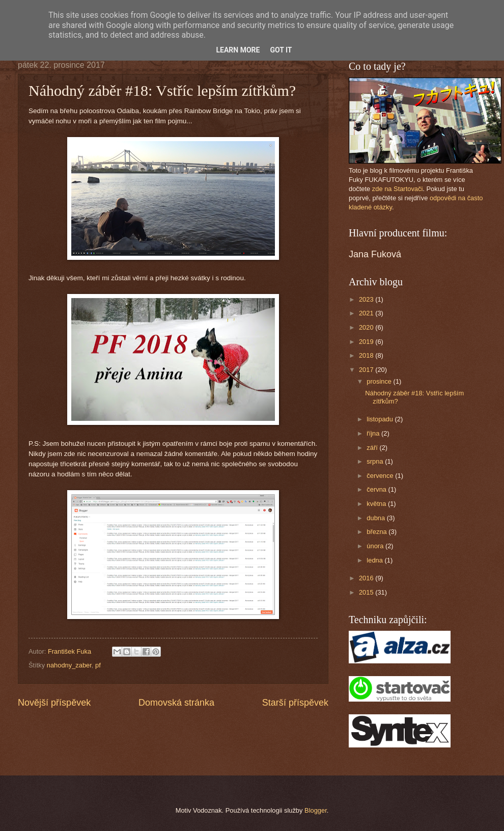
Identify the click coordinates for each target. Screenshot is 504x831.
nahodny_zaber (69, 665)
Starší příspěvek (295, 703)
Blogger (316, 810)
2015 (367, 592)
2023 (367, 299)
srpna (376, 461)
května (377, 504)
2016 (367, 578)
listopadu (381, 419)
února (376, 546)
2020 (367, 327)
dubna (376, 518)
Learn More (238, 50)
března (377, 532)
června (377, 489)
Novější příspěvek (54, 703)
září (373, 448)
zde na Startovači (397, 189)
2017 (367, 370)
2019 (367, 342)
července (381, 476)
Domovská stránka (176, 703)
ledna (375, 560)
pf (98, 665)
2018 (367, 355)
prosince (380, 381)
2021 (367, 313)
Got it (281, 50)
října (374, 433)
